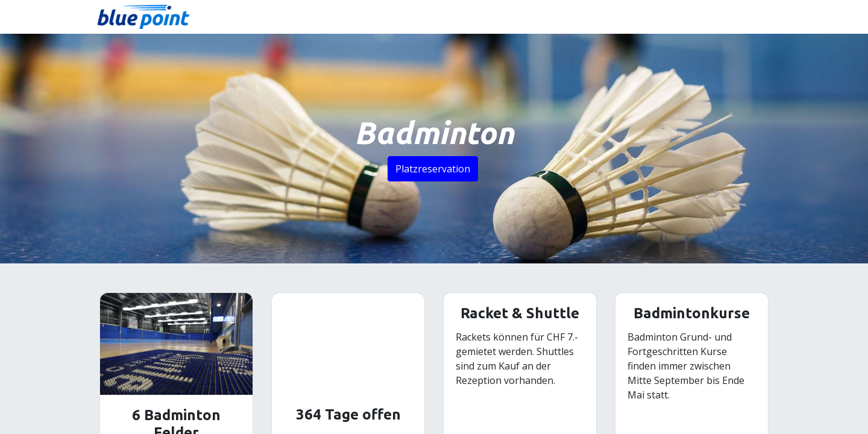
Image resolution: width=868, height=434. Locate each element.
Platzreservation (433, 169)
